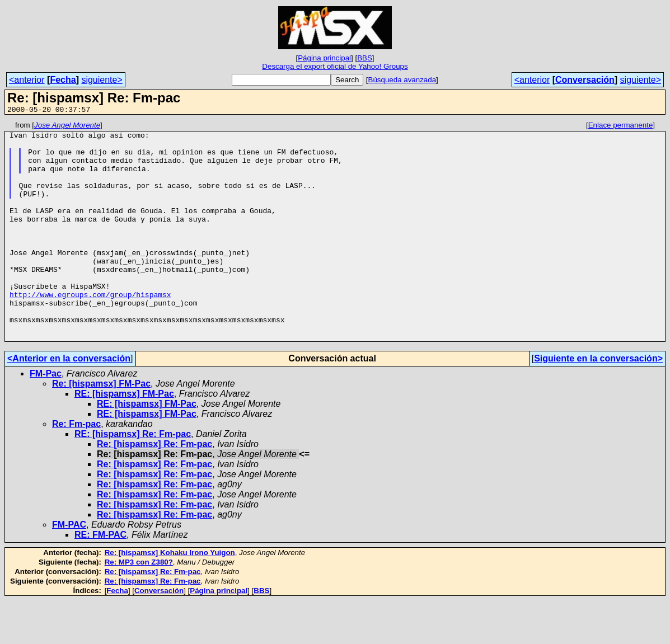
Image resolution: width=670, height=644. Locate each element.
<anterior (27, 80)
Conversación (585, 80)
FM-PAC (69, 568)
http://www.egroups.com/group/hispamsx (90, 330)
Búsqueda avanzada (402, 80)
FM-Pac (46, 417)
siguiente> (102, 80)
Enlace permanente (621, 127)
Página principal (324, 58)
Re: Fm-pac (76, 467)
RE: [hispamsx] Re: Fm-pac (133, 478)
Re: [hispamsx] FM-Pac (101, 427)
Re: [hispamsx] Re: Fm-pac (154, 488)
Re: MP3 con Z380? (139, 606)
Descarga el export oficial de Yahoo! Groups (335, 66)
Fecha (63, 80)
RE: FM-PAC (100, 578)
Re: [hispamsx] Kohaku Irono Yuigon (170, 596)
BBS (365, 58)
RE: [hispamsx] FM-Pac (124, 437)
